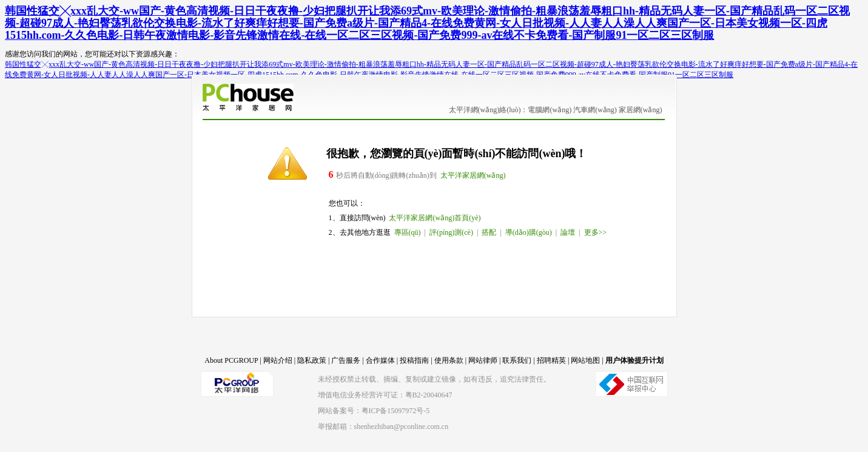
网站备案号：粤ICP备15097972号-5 (374, 411)
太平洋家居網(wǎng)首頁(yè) (435, 218)
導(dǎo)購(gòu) (529, 232)
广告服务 (346, 360)
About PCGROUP (231, 360)
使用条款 (449, 360)
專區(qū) (408, 232)
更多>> (596, 232)
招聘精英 (551, 360)
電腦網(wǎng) (550, 110)
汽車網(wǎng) (595, 110)
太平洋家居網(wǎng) (473, 175)
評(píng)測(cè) (451, 232)
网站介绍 (278, 360)
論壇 (568, 232)
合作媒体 (380, 360)
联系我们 (517, 360)
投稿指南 (414, 360)
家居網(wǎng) (641, 110)
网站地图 (585, 360)
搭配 (489, 232)
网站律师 (483, 360)
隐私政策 (312, 360)
